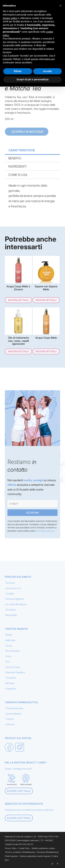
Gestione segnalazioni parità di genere (35, 856)
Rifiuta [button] (18, 71)
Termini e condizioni (13, 852)
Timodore (11, 678)
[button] (60, 6)
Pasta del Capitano (15, 672)
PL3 (7, 662)
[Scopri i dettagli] (19, 791)
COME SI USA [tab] (18, 175)
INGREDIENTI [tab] (17, 166)
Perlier (9, 635)
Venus (9, 646)
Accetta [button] (47, 71)
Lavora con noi (13, 588)
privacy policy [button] (10, 18)
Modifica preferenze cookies (43, 848)
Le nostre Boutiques (16, 604)
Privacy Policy (11, 848)
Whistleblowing (29, 852)
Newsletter (11, 615)
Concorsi (10, 583)
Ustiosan (10, 724)
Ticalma (10, 719)
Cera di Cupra (13, 667)
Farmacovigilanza (15, 599)
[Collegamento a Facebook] (58, 864)
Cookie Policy (24, 848)
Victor (8, 656)
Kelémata (10, 640)
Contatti (10, 594)
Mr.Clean (10, 683)
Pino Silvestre (12, 651)
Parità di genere (11, 856)
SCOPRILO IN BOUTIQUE (27, 132)
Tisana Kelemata (14, 708)
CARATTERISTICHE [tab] (22, 150)
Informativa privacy (45, 531)
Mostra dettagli (18, 300)
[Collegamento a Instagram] (52, 864)
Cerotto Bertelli (13, 714)
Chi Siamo (11, 610)
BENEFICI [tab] (15, 158)
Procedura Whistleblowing (47, 852)
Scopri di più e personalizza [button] (32, 79)
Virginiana (11, 688)
